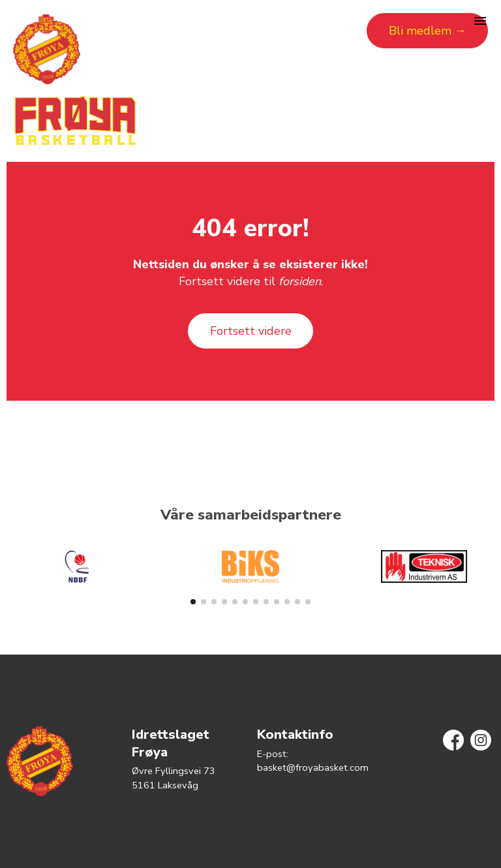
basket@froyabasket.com (313, 767)
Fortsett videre (251, 331)
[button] (193, 602)
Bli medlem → (428, 31)
